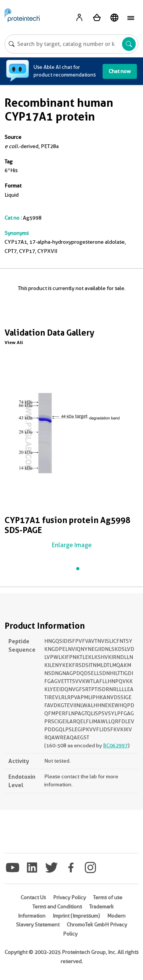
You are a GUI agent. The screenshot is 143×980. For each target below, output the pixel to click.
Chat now (120, 71)
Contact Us (33, 897)
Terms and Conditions (57, 907)
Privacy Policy (69, 897)
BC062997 (115, 745)
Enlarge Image (72, 545)
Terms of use (108, 897)
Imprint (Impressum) (76, 916)
